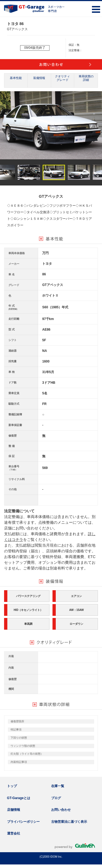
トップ (12, 786)
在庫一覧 (58, 786)
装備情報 (39, 78)
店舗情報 (14, 810)
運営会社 (14, 833)
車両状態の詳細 (86, 78)
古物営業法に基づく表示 (69, 822)
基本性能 (16, 78)
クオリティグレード (62, 78)
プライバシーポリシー (23, 822)
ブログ (56, 798)
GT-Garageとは (19, 798)
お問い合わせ (61, 810)
